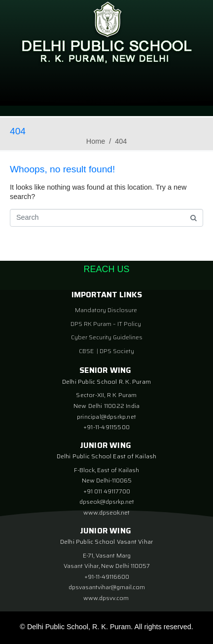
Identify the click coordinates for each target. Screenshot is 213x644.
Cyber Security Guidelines (107, 337)
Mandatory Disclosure (106, 310)
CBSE (87, 351)
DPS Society (117, 351)
